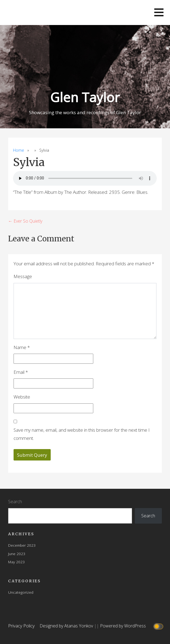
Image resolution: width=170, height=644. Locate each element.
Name (22, 347)
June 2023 (17, 554)
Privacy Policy (21, 626)
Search (15, 501)
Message (23, 276)
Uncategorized (21, 592)
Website (22, 397)
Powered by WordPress (123, 626)
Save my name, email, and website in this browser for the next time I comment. (82, 434)
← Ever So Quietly (25, 221)
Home (19, 150)
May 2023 (16, 562)
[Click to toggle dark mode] (159, 626)
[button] (159, 12)
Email (21, 372)
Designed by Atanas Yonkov (67, 626)
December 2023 (22, 545)
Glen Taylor (85, 97)
